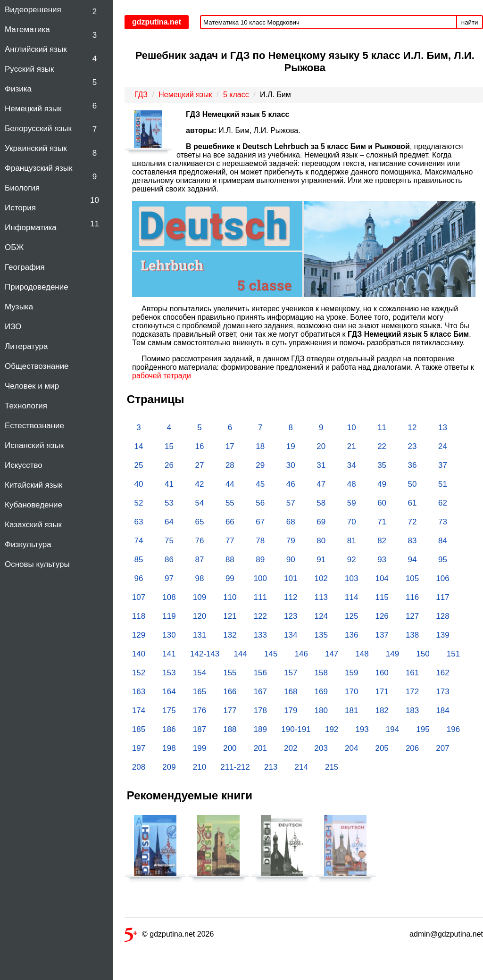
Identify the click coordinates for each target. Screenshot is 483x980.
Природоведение (37, 287)
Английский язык (36, 49)
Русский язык (29, 69)
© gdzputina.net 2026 (169, 936)
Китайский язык (33, 485)
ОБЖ (14, 247)
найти (470, 22)
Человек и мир (32, 386)
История (20, 208)
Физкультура (28, 544)
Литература (26, 346)
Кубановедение (33, 505)
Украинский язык (36, 148)
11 (95, 224)
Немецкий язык (33, 109)
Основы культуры (37, 564)
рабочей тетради (162, 376)
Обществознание (37, 366)
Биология (22, 188)
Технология (26, 406)
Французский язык (38, 168)
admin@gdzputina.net (446, 934)
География (25, 267)
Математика (27, 29)
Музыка (19, 307)
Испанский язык (34, 445)
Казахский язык (33, 525)
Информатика (31, 228)
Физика (18, 89)
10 (95, 200)
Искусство (24, 465)
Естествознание (34, 426)
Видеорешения (33, 10)
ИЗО (13, 327)
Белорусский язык (38, 129)
